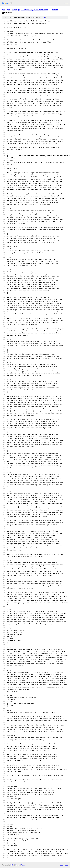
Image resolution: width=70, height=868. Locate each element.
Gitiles (12, 865)
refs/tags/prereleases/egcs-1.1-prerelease (30, 10)
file (43, 17)
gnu (4, 10)
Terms (23, 865)
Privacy (18, 865)
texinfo (55, 10)
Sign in (66, 3)
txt (62, 865)
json (66, 865)
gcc (9, 10)
